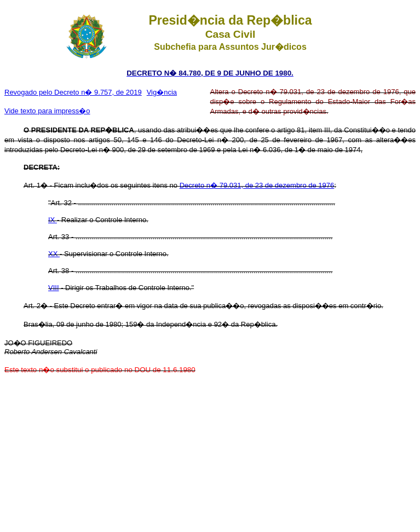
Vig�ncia (162, 92)
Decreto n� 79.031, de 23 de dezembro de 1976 (257, 185)
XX (54, 254)
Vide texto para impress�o (47, 111)
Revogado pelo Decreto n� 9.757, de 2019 (73, 92)
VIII (54, 288)
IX (53, 220)
